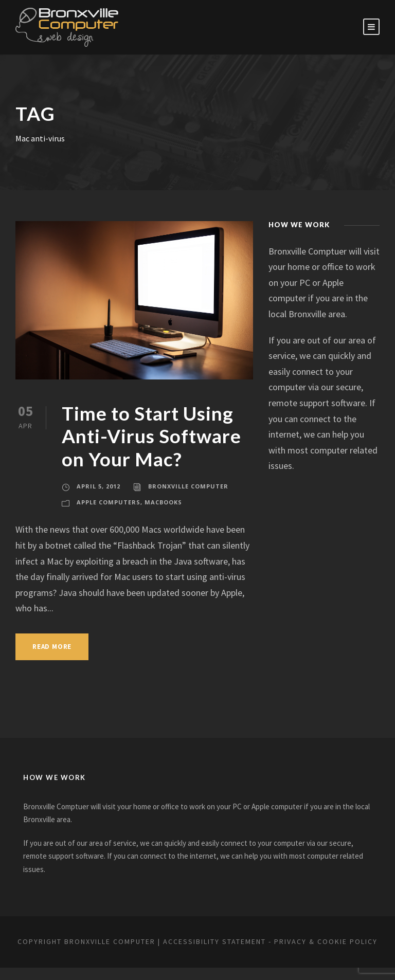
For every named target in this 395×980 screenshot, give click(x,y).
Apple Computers (109, 502)
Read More (55, 647)
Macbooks (164, 502)
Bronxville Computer (189, 486)
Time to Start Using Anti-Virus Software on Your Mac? (155, 436)
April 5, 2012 (99, 486)
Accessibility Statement (255, 941)
